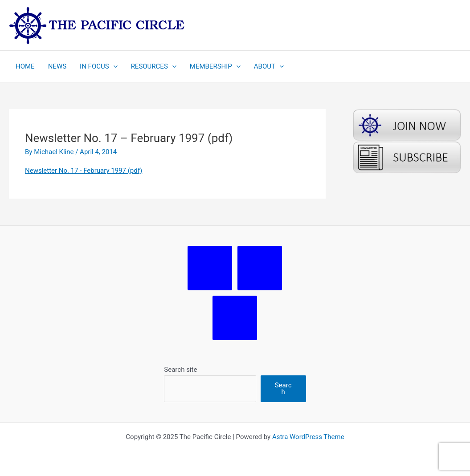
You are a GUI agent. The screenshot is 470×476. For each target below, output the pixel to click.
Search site (180, 370)
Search (283, 389)
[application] (113, 66)
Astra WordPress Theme (308, 437)
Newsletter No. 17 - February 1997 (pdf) (84, 171)
